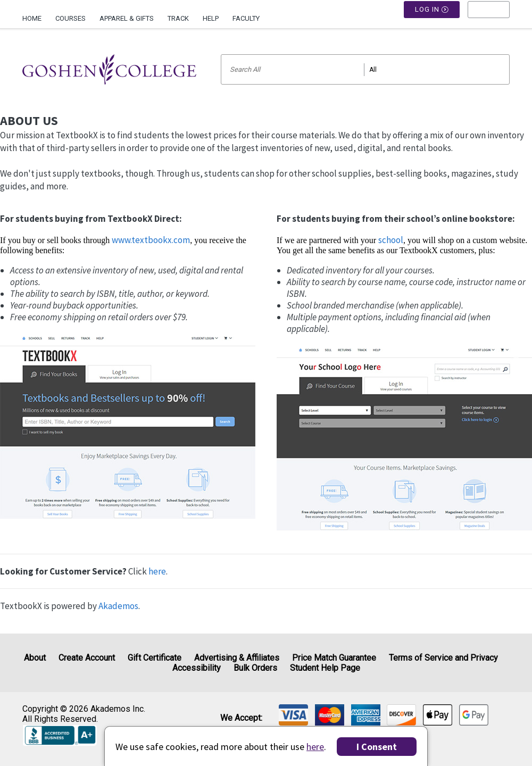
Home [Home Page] (32, 18)
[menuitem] (35, 14)
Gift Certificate (155, 658)
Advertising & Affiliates (237, 658)
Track (178, 18)
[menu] (489, 19)
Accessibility (197, 668)
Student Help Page (325, 668)
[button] (489, 19)
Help (211, 18)
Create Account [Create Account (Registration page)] (87, 658)
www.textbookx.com (151, 240)
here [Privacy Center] (315, 747)
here (157, 571)
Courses (70, 18)
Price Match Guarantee (334, 658)
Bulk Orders (255, 668)
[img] (293, 715)
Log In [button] (432, 19)
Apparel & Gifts (127, 18)
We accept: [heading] (241, 718)
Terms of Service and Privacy (443, 658)
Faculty (246, 18)
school (391, 240)
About (35, 658)
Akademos (118, 606)
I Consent (377, 747)
